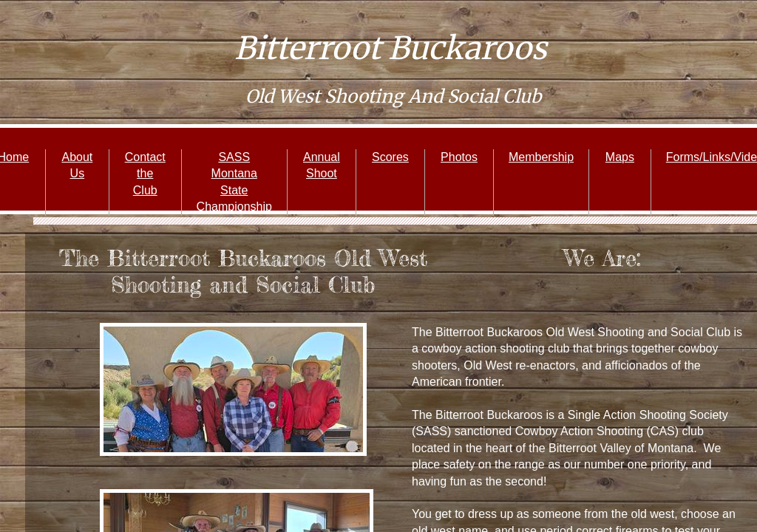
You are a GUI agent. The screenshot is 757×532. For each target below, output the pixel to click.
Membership (541, 157)
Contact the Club (145, 174)
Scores (390, 157)
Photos (459, 157)
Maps (620, 157)
